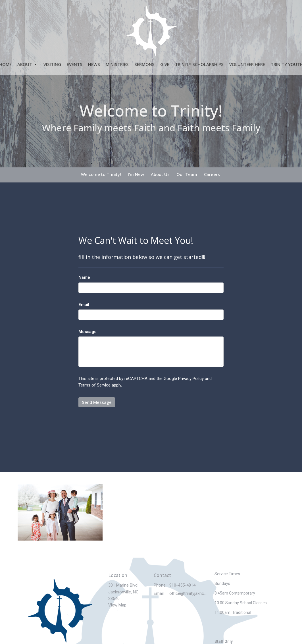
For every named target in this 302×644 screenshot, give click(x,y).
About (28, 64)
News (94, 64)
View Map (117, 605)
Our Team (187, 174)
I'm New (136, 174)
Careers (212, 174)
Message (88, 332)
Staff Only (224, 641)
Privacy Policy (191, 379)
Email (84, 305)
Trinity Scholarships (199, 64)
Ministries (117, 64)
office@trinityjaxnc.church (189, 593)
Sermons (144, 64)
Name (84, 277)
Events (75, 64)
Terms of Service (94, 385)
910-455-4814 (182, 585)
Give (165, 64)
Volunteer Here (247, 64)
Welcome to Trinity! (101, 174)
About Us (160, 174)
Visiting (52, 64)
